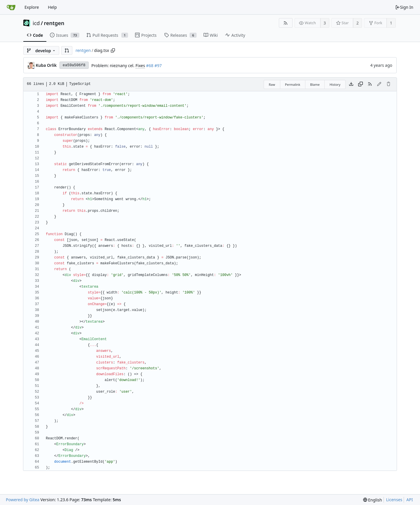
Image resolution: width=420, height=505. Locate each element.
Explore (32, 7)
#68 (150, 65)
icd (36, 23)
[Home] (11, 7)
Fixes (140, 65)
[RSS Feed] (286, 23)
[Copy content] (360, 84)
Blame (315, 84)
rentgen (54, 23)
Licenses (394, 500)
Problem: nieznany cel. (113, 65)
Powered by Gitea (23, 500)
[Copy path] (113, 50)
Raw (272, 84)
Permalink (293, 84)
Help (52, 7)
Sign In (404, 7)
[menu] (373, 500)
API (409, 500)
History (335, 84)
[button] (67, 50)
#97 (158, 65)
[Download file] (351, 84)
